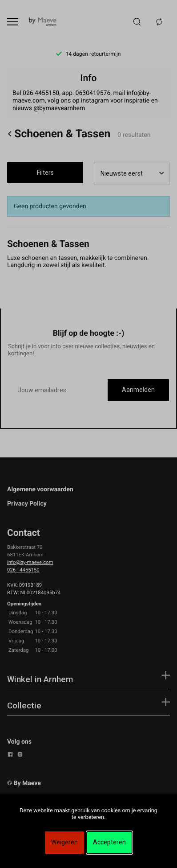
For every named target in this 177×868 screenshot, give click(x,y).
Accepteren (109, 842)
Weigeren (64, 842)
